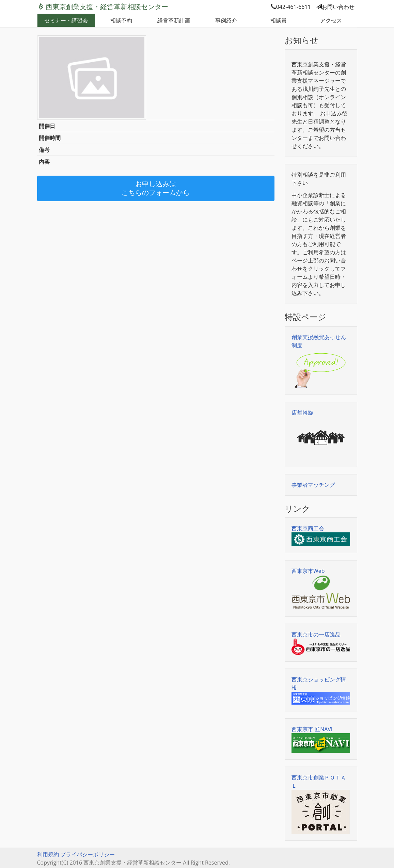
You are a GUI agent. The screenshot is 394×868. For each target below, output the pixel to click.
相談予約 (121, 20)
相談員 (279, 20)
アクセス (331, 20)
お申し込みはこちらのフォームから (156, 188)
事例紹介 (226, 20)
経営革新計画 (174, 20)
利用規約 (48, 854)
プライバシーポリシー (88, 854)
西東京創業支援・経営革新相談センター (107, 7)
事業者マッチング (313, 485)
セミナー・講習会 (66, 20)
